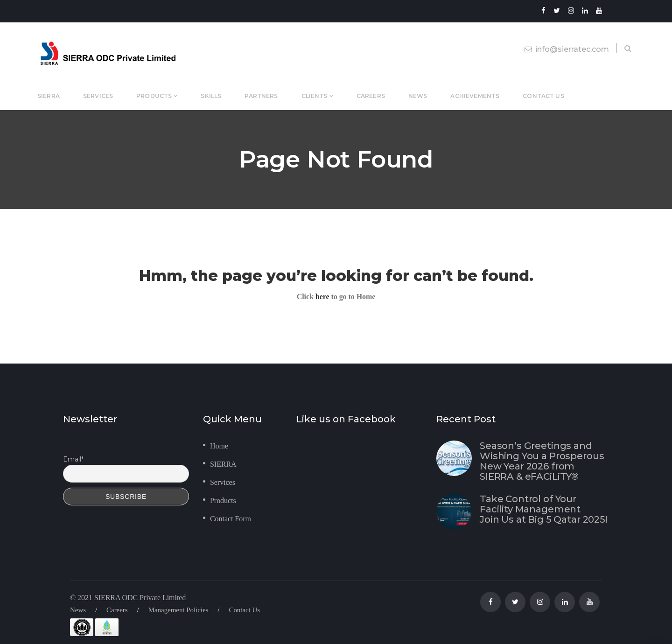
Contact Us (244, 610)
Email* (73, 459)
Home (219, 446)
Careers (117, 610)
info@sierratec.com (567, 49)
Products (223, 500)
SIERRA (223, 464)
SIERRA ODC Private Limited (140, 598)
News (78, 610)
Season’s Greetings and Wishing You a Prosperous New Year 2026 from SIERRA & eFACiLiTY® (542, 461)
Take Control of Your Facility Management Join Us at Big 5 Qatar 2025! (544, 509)
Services (223, 482)
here (322, 297)
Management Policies (178, 610)
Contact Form (231, 519)
